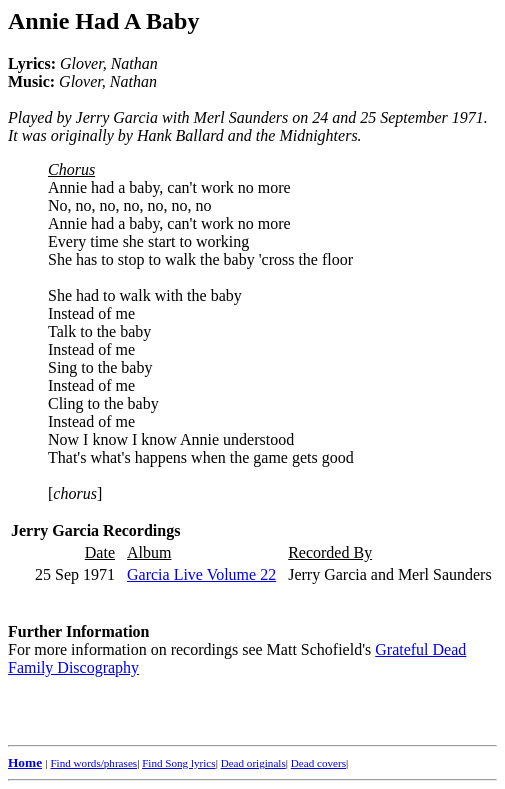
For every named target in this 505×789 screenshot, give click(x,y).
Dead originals (253, 763)
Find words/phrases (93, 763)
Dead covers (318, 763)
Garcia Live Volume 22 (201, 574)
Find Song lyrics (178, 763)
